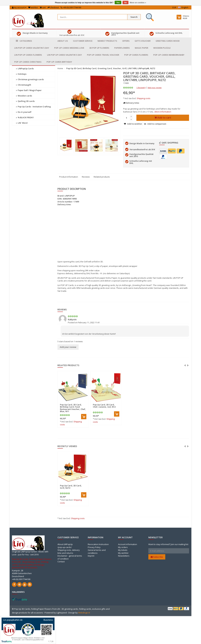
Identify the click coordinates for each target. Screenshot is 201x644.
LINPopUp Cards (25, 69)
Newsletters (124, 556)
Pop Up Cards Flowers (136, 55)
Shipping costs (144, 98)
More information (163, 112)
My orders (123, 547)
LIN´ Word (22, 123)
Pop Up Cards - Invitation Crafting (33, 107)
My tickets (123, 550)
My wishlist (123, 553)
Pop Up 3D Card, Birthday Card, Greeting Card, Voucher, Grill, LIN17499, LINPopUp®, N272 (111, 68)
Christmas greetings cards (30, 79)
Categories (24, 41)
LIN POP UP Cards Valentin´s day (32, 48)
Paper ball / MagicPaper (29, 90)
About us (63, 41)
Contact (61, 562)
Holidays (21, 74)
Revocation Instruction (98, 544)
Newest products (107, 41)
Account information (128, 544)
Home (60, 68)
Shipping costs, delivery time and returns (69, 552)
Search (134, 17)
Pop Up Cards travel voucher (103, 55)
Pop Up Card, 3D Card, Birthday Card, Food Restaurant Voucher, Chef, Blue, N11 (73, 408)
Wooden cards (24, 96)
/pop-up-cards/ (65, 547)
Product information (69, 177)
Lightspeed (62, 613)
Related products (102, 177)
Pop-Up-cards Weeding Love (69, 48)
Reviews (86, 177)
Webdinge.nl (84, 613)
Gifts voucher (143, 41)
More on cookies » (138, 3)
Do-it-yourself (24, 112)
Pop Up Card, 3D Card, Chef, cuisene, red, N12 (104, 406)
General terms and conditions (97, 552)
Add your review (155, 88)
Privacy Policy (94, 547)
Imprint (91, 556)
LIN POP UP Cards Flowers (28, 55)
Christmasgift (24, 85)
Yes (118, 3)
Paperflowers (122, 48)
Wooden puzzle (162, 48)
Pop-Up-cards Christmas (28, 62)
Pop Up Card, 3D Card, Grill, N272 (71, 487)
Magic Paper (142, 48)
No (126, 3)
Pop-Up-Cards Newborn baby (169, 55)
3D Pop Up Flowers (99, 48)
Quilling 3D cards (25, 101)
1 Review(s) (141, 88)
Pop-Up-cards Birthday (59, 62)
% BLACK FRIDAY (25, 117)
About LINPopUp (65, 544)
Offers (126, 41)
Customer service (83, 41)
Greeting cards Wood (168, 41)
